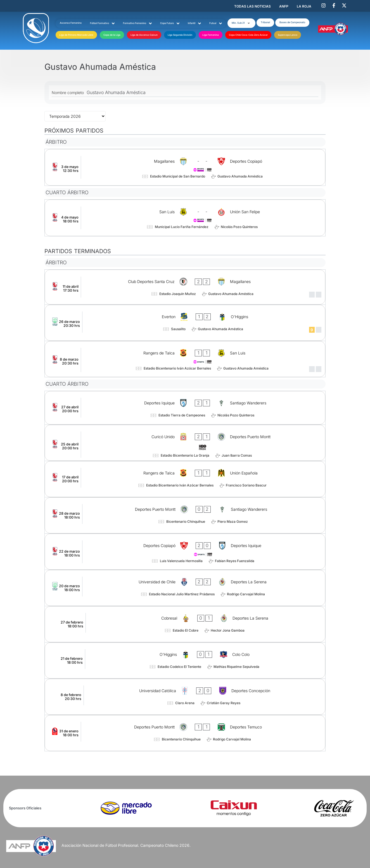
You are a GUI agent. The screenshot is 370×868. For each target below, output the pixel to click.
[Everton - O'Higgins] (185, 323)
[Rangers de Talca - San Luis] (185, 359)
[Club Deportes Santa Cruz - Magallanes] (185, 287)
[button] (241, 23)
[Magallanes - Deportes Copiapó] (185, 167)
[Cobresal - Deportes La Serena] (185, 624)
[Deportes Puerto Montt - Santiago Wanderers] (185, 515)
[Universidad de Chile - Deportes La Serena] (185, 588)
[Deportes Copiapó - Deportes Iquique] (185, 552)
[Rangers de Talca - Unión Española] (185, 479)
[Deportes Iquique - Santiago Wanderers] (185, 408)
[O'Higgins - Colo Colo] (185, 660)
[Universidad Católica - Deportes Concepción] (185, 697)
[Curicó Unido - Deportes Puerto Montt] (185, 443)
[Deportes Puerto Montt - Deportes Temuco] (185, 733)
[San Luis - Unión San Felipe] (185, 218)
